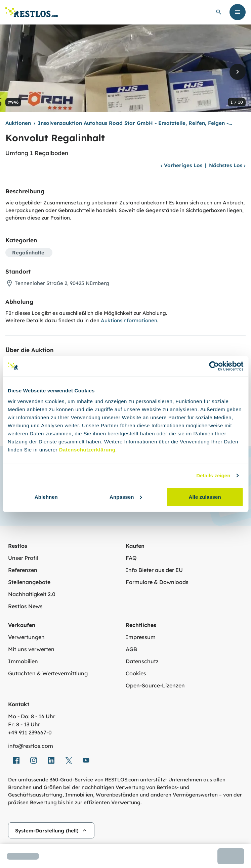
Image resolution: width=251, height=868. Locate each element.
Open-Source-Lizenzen (155, 685)
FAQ (131, 558)
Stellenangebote (29, 582)
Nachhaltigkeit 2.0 (32, 594)
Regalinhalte (28, 253)
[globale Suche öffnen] (219, 12)
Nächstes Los (227, 165)
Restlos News (25, 606)
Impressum (141, 637)
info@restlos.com (31, 746)
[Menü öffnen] (238, 12)
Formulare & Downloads (157, 582)
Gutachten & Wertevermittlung (48, 673)
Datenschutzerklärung (87, 449)
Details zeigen (213, 475)
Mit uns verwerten (31, 649)
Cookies (136, 673)
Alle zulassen (205, 497)
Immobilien (23, 661)
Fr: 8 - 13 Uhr (24, 724)
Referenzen (23, 570)
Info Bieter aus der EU (154, 570)
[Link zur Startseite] (32, 12)
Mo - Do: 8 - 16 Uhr (32, 716)
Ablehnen (46, 497)
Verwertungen (26, 637)
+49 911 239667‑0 (30, 732)
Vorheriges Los (181, 165)
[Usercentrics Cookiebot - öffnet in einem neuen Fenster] (214, 366)
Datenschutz (142, 661)
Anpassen (126, 497)
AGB (131, 649)
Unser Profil (23, 558)
